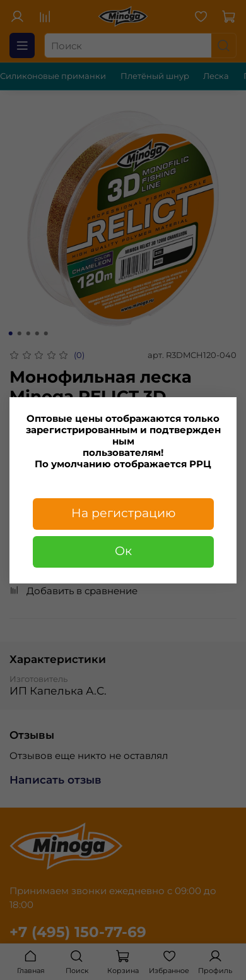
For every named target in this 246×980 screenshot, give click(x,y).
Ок (123, 551)
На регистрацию (123, 513)
